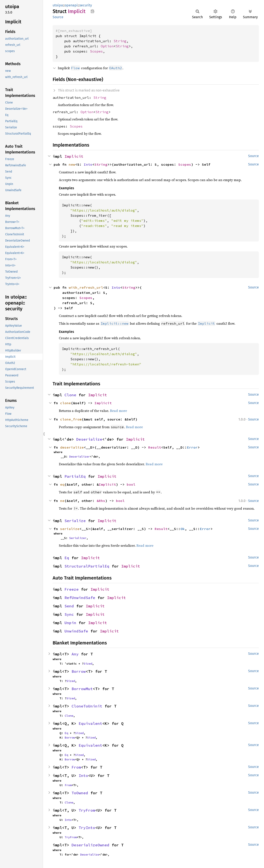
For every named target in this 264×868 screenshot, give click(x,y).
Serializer (78, 538)
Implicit (74, 156)
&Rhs (101, 501)
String (120, 41)
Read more (118, 411)
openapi (71, 5)
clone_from (71, 419)
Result (155, 447)
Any (75, 654)
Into (88, 164)
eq (62, 484)
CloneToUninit (87, 706)
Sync (69, 614)
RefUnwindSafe (80, 598)
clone (66, 403)
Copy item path (92, 11)
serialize (70, 529)
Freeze (72, 589)
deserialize (72, 447)
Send (69, 606)
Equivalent (90, 723)
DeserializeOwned (90, 845)
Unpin (70, 623)
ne (62, 501)
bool (131, 484)
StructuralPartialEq (87, 566)
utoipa (58, 5)
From (76, 767)
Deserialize (89, 439)
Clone (70, 395)
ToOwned (80, 793)
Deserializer (79, 457)
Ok (183, 529)
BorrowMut (82, 689)
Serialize (75, 521)
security (86, 5)
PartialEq (75, 476)
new (72, 164)
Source (58, 17)
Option (107, 46)
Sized (88, 664)
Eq (67, 558)
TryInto (87, 828)
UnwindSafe (76, 631)
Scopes (96, 51)
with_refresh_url (86, 287)
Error (192, 447)
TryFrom (87, 810)
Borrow (79, 671)
